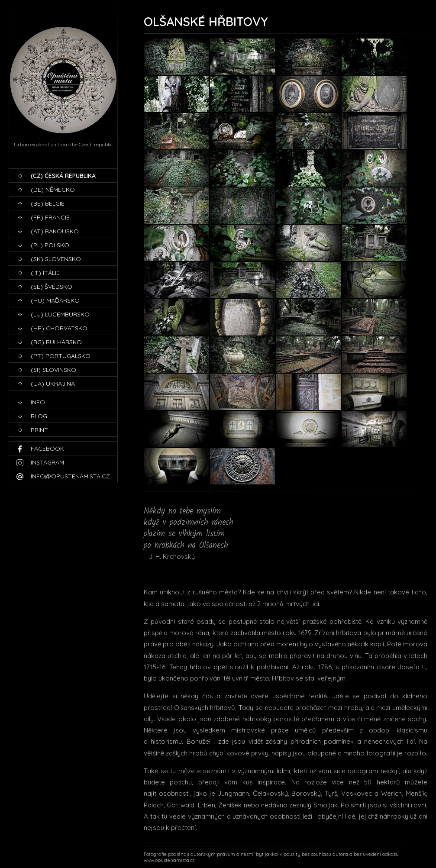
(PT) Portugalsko (61, 356)
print (39, 430)
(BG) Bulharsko (56, 342)
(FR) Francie (50, 217)
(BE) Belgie (48, 203)
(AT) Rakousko (55, 231)
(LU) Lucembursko (60, 314)
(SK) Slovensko (56, 259)
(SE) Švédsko (52, 287)
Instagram (47, 462)
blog (39, 416)
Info (38, 402)
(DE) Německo (53, 190)
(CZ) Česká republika (63, 176)
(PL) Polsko (50, 245)
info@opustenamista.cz (70, 476)
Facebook (47, 449)
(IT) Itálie (45, 273)
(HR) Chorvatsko (59, 328)
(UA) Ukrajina (53, 384)
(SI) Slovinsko (53, 370)
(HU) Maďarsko (55, 300)
